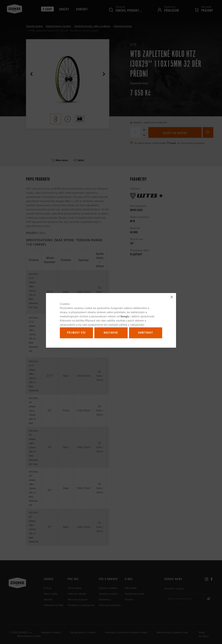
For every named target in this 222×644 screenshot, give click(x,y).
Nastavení (111, 333)
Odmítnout (146, 333)
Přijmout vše (76, 333)
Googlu (125, 316)
